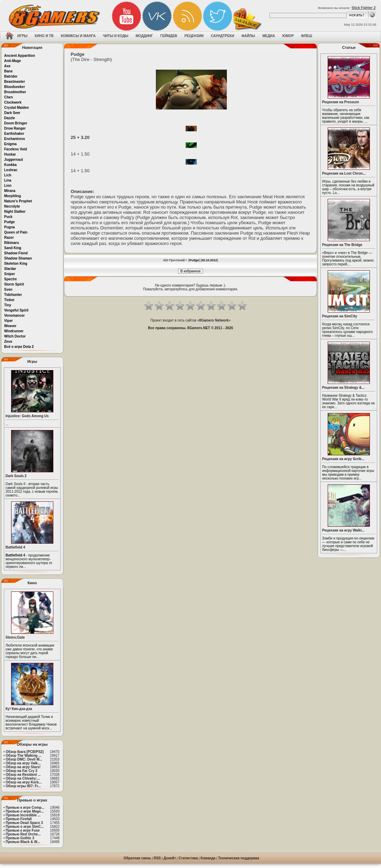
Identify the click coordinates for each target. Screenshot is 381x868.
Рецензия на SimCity (340, 316)
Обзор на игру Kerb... (24, 782)
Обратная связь (137, 858)
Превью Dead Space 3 (24, 823)
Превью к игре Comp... (25, 808)
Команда (208, 858)
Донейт (170, 858)
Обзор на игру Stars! (23, 767)
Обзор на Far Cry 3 (21, 771)
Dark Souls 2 (16, 476)
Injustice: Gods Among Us (27, 416)
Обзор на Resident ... (23, 775)
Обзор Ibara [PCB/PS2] (25, 752)
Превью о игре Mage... (25, 811)
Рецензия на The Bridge (342, 245)
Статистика (188, 858)
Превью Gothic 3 (20, 838)
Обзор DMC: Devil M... (24, 759)
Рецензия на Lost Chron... (344, 173)
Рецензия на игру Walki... (343, 530)
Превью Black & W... (23, 842)
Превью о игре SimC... (25, 827)
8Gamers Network (214, 320)
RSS (157, 858)
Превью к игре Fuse (23, 830)
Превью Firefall (19, 819)
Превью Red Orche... (23, 834)
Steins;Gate (15, 637)
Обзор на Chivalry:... (23, 778)
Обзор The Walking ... (23, 756)
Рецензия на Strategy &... (343, 388)
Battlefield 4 (15, 547)
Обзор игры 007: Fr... (23, 786)
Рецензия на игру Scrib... (343, 459)
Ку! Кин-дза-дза (19, 709)
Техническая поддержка (239, 858)
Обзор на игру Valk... (23, 763)
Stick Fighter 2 (364, 8)
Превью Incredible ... (23, 815)
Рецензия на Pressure (341, 102)
